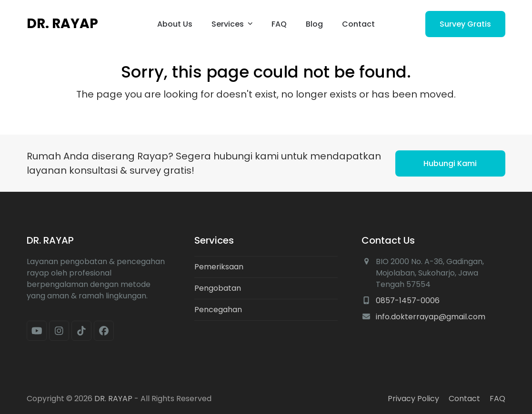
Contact (464, 399)
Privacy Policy (413, 399)
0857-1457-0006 (408, 301)
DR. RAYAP (62, 24)
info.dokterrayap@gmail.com (431, 317)
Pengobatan (218, 288)
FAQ (497, 399)
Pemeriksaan (219, 267)
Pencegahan (218, 310)
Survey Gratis (465, 24)
